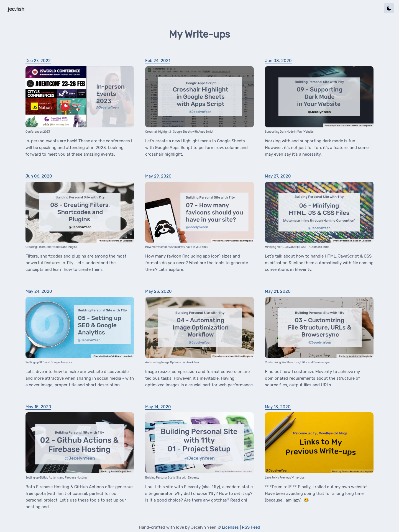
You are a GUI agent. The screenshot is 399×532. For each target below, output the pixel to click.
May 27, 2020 (278, 176)
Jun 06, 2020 (39, 176)
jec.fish (16, 9)
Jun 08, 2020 (278, 61)
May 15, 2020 (38, 407)
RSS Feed (251, 527)
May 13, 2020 (278, 407)
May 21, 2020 (278, 291)
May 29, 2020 (158, 176)
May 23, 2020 (158, 291)
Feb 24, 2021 (158, 61)
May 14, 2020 (158, 407)
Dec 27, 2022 (38, 61)
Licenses (230, 527)
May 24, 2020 (39, 291)
